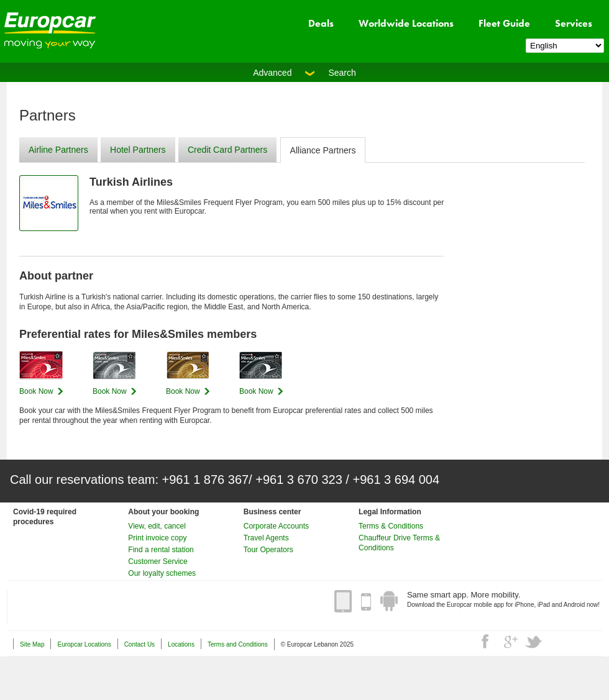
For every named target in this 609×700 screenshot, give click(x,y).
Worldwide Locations (406, 23)
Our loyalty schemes (162, 573)
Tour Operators (268, 550)
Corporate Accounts (276, 526)
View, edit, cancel (157, 526)
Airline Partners (58, 150)
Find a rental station (161, 550)
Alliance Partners (323, 150)
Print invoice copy (157, 538)
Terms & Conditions (391, 526)
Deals (321, 23)
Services (574, 23)
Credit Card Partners (227, 150)
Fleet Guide (504, 23)
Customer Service (158, 561)
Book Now (36, 391)
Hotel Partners (138, 150)
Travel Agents (266, 538)
